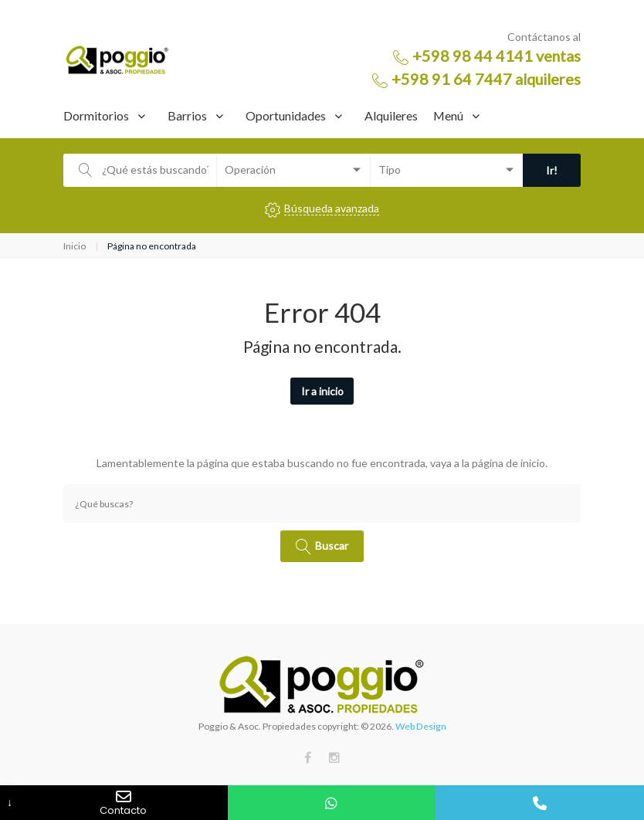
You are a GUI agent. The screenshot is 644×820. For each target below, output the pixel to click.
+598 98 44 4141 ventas (497, 56)
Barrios (187, 115)
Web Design (421, 726)
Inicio (75, 246)
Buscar (332, 545)
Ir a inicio (322, 391)
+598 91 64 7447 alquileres (486, 79)
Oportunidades (286, 115)
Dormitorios (96, 115)
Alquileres (391, 115)
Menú (448, 115)
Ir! (552, 170)
